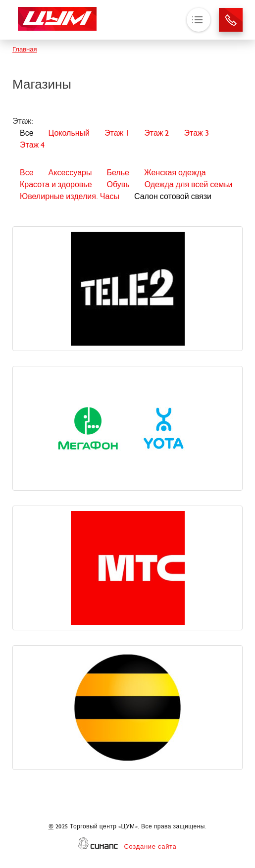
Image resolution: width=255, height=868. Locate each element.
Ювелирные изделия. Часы (70, 196)
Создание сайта (150, 846)
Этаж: (23, 121)
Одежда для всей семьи (189, 184)
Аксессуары (70, 173)
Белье (118, 173)
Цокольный (69, 133)
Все (27, 133)
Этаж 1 (117, 133)
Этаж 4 (32, 145)
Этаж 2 (156, 133)
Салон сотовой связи (173, 196)
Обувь (118, 184)
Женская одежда (175, 173)
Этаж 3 (196, 133)
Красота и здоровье (56, 184)
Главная (25, 49)
